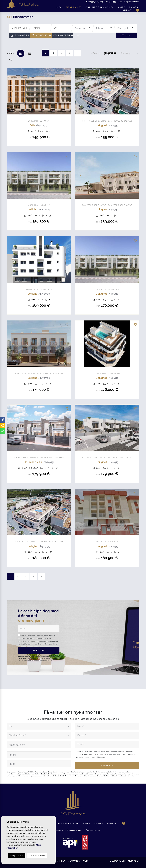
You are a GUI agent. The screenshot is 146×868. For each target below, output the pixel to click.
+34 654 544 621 (113, 2)
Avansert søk (42, 35)
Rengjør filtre (20, 35)
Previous (11, 91)
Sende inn (39, 650)
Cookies (75, 861)
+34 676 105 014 (95, 2)
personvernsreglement (27, 641)
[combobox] (19, 28)
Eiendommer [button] (74, 7)
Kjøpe (121, 7)
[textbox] (20, 28)
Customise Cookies (37, 855)
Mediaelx (134, 861)
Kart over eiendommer (63, 35)
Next (67, 91)
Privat (63, 861)
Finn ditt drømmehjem (100, 7)
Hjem (59, 7)
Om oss (134, 7)
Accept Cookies (17, 855)
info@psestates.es (132, 2)
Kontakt (127, 10)
